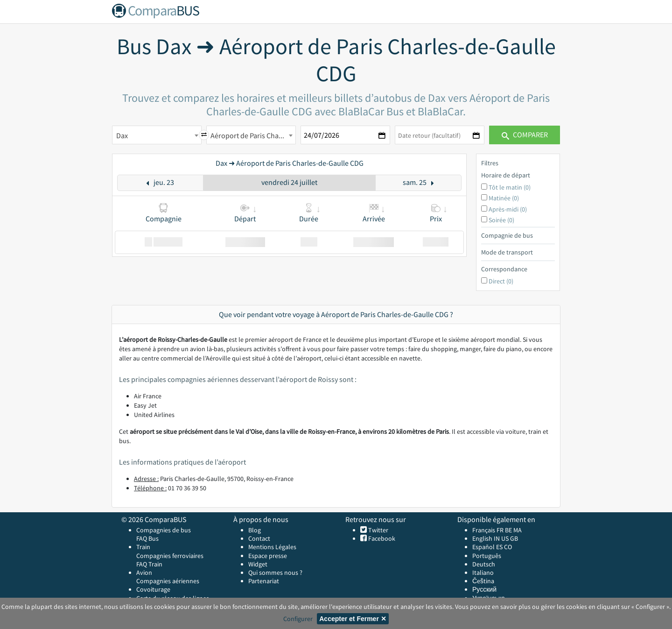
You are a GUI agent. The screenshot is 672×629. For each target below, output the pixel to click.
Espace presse (268, 556)
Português (487, 556)
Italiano (483, 572)
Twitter (378, 530)
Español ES (488, 547)
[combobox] (157, 135)
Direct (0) (501, 281)
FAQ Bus (147, 538)
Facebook (381, 538)
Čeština (483, 581)
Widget (258, 564)
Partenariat (264, 581)
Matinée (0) (504, 198)
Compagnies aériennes (168, 581)
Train (143, 547)
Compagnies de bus (164, 530)
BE (508, 530)
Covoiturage (153, 589)
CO (508, 547)
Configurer (298, 619)
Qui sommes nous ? (275, 572)
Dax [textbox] (122, 135)
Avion (144, 572)
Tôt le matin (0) (510, 187)
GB (514, 538)
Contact (259, 538)
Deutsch (484, 564)
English (482, 538)
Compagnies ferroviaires (170, 556)
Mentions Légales (272, 547)
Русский (484, 589)
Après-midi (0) (508, 209)
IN (497, 538)
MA (518, 530)
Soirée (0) (501, 220)
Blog (255, 530)
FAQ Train (149, 564)
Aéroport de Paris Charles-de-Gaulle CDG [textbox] (253, 135)
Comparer (525, 134)
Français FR (488, 530)
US (505, 538)
